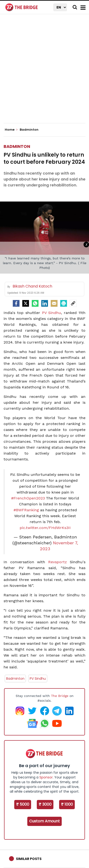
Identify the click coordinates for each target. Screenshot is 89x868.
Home (11, 130)
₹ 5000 (23, 804)
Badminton (17, 146)
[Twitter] (26, 303)
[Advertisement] (44, 73)
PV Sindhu (52, 313)
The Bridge (60, 696)
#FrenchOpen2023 (28, 498)
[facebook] (16, 303)
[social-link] (73, 303)
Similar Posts (29, 859)
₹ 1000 (67, 804)
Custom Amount (44, 821)
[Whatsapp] (35, 303)
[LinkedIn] (45, 303)
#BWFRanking (26, 510)
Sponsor (46, 777)
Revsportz (58, 562)
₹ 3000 (45, 804)
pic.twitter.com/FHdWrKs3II (45, 528)
